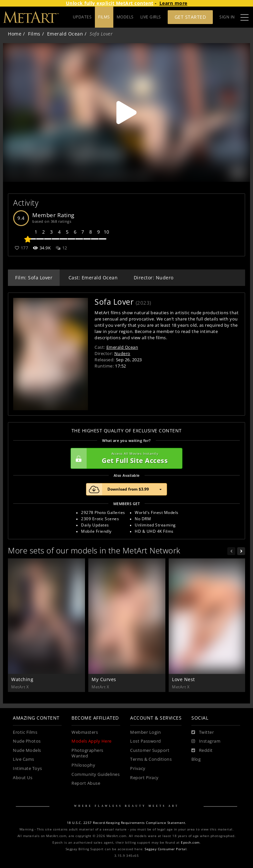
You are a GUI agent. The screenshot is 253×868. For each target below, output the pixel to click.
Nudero (122, 353)
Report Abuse (86, 783)
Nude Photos (27, 741)
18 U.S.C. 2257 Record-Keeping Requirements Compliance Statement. (127, 823)
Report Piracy (144, 778)
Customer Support (150, 750)
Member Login (145, 732)
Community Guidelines (96, 774)
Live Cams (24, 759)
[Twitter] (203, 732)
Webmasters (85, 732)
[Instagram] (206, 741)
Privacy (138, 768)
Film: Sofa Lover (34, 278)
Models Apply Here (92, 741)
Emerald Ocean (65, 34)
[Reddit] (202, 751)
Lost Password (146, 741)
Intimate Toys (28, 768)
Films (34, 34)
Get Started (190, 17)
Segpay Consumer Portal (166, 849)
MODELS (125, 17)
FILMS (104, 17)
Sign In (227, 17)
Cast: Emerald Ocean (93, 278)
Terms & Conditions (151, 759)
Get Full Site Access (125, 458)
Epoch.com (190, 842)
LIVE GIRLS (151, 17)
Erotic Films (25, 732)
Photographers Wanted (87, 753)
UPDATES (82, 17)
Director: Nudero (154, 278)
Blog (196, 759)
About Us (23, 778)
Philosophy (83, 765)
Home (15, 34)
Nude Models (27, 750)
